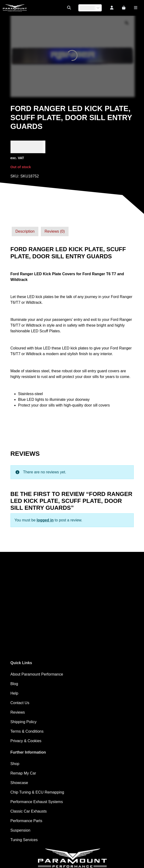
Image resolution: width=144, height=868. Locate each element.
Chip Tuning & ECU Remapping (37, 792)
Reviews (18, 712)
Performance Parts (26, 821)
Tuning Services (24, 840)
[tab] (25, 231)
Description (25, 231)
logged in (45, 520)
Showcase (19, 783)
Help (14, 693)
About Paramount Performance (37, 674)
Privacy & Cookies (26, 741)
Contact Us (20, 703)
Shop (15, 764)
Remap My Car (23, 773)
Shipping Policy (24, 722)
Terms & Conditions (27, 731)
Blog (14, 684)
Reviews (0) (55, 231)
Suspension (21, 830)
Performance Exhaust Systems (37, 802)
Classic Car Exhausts (29, 811)
